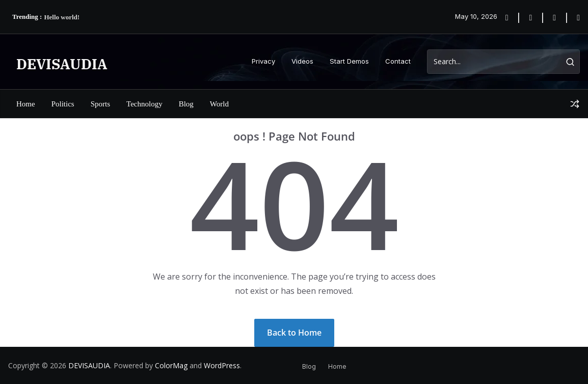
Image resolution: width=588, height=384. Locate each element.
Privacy (263, 61)
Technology (144, 104)
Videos (302, 61)
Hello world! (62, 17)
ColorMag (171, 365)
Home (26, 104)
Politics (63, 104)
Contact (398, 61)
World (219, 104)
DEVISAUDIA (62, 64)
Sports (100, 104)
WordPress (222, 365)
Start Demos (349, 61)
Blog (186, 104)
